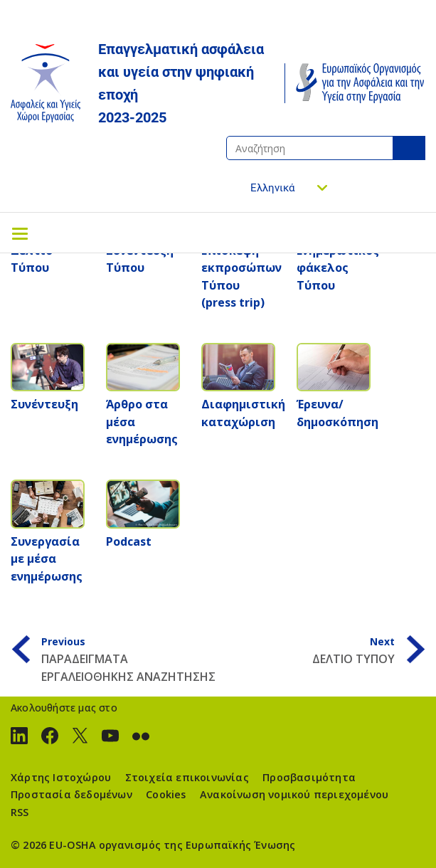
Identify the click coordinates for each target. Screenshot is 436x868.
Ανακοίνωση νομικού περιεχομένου (294, 794)
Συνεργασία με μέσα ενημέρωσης (47, 559)
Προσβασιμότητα (309, 777)
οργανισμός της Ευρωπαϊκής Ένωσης (197, 845)
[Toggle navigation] (20, 233)
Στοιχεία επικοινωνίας (187, 777)
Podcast (129, 541)
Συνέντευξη (44, 404)
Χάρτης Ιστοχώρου (61, 777)
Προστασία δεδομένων (71, 794)
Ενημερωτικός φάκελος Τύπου (338, 268)
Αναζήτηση (409, 148)
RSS (20, 812)
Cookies (166, 794)
